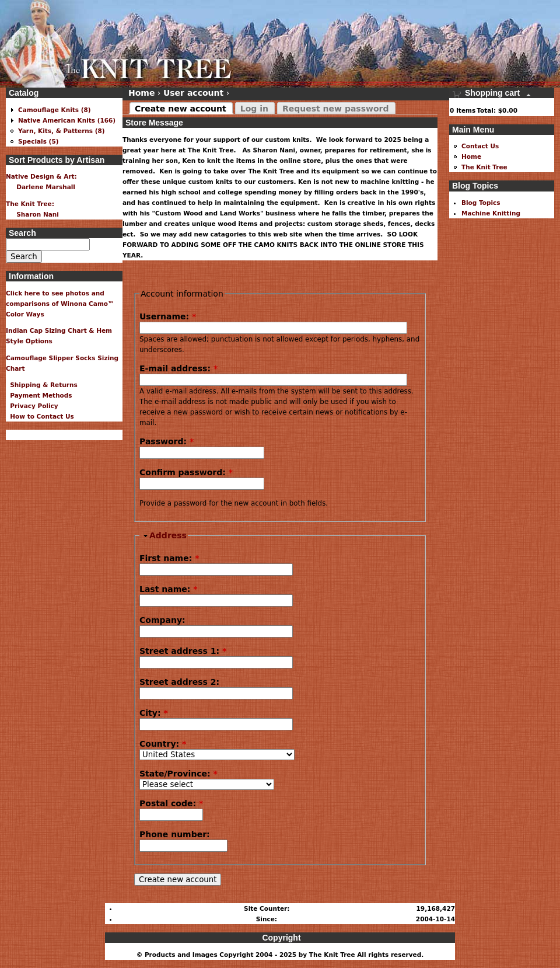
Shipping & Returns (42, 385)
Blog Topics (481, 203)
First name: (169, 558)
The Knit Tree (484, 167)
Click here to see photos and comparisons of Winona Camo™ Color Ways (60, 304)
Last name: (169, 589)
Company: (162, 620)
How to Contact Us (40, 416)
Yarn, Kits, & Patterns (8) (62, 131)
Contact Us (480, 146)
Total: (486, 110)
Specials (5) (38, 141)
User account (193, 93)
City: (154, 713)
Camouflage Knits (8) (55, 110)
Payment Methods (39, 395)
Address (168, 535)
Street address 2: (179, 682)
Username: (168, 316)
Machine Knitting (491, 213)
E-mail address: (178, 368)
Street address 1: (183, 651)
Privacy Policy (32, 406)
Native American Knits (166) (67, 120)
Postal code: (171, 803)
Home (141, 93)
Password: (167, 441)
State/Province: (178, 774)
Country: (163, 744)
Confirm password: (186, 472)
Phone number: (175, 834)
